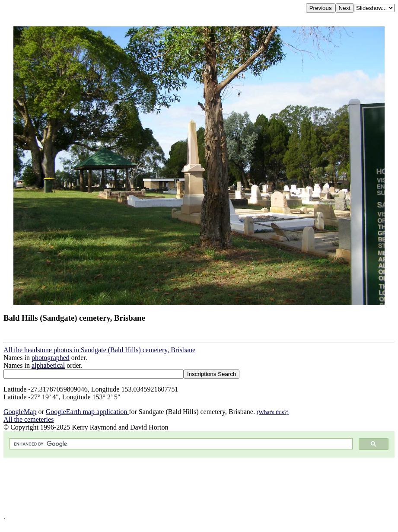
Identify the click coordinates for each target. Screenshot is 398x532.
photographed (51, 358)
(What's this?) (273, 412)
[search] (180, 444)
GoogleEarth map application (87, 412)
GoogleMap (20, 412)
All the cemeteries (29, 419)
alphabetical (48, 365)
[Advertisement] (199, 487)
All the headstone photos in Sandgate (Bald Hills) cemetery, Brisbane (99, 350)
